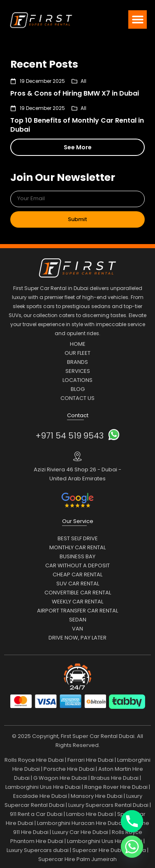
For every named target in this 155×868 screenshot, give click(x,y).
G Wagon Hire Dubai (60, 778)
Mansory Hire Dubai (97, 796)
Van (77, 629)
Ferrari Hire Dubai (90, 760)
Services (78, 371)
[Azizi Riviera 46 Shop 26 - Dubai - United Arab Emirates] (77, 456)
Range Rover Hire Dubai (116, 787)
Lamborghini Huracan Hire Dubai (80, 823)
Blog (78, 389)
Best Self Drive (78, 538)
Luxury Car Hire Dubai (80, 832)
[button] (138, 19)
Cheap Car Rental (77, 574)
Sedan (78, 620)
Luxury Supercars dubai (38, 850)
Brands (77, 362)
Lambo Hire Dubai (90, 814)
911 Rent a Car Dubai (36, 814)
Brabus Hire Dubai (115, 778)
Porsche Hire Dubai (69, 769)
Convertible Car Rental (78, 593)
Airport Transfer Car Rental (77, 611)
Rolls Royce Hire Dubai (34, 760)
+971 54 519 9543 (69, 436)
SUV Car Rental (78, 584)
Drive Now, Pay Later (77, 638)
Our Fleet (77, 353)
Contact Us (77, 398)
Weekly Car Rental (77, 602)
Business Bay (77, 556)
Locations (77, 380)
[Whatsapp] (132, 847)
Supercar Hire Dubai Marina (109, 850)
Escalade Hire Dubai (40, 796)
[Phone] (132, 821)
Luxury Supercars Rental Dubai (108, 805)
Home (78, 344)
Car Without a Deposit (77, 565)
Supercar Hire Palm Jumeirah (77, 859)
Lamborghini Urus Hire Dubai (43, 787)
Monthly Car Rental (77, 547)
